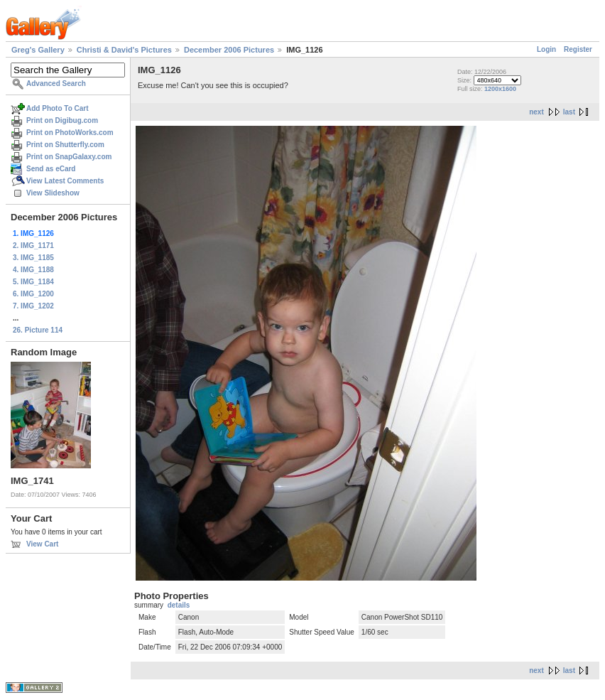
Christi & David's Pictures (124, 50)
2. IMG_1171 (33, 246)
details (179, 605)
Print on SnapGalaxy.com (69, 157)
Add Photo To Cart (58, 108)
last (569, 112)
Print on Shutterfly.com (65, 145)
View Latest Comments (65, 181)
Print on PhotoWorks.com (70, 133)
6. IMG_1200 (33, 294)
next (536, 112)
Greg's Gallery (38, 50)
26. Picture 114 (38, 330)
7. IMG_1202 (33, 306)
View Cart (42, 544)
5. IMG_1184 (33, 282)
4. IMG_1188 (33, 270)
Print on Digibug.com (62, 120)
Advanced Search (56, 84)
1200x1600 (500, 89)
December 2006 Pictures (229, 50)
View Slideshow (53, 193)
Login (546, 49)
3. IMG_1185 (33, 258)
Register (578, 49)
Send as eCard (51, 169)
